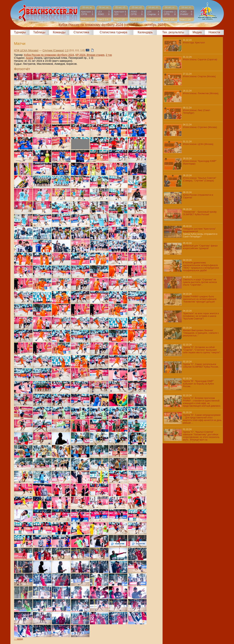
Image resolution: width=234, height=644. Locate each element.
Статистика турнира (113, 32)
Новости (214, 32)
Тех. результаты (173, 32)
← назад (19, 639)
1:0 (67, 50)
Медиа (197, 32)
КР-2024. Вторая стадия (90, 55)
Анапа (30, 58)
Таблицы (39, 32)
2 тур (109, 55)
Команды (59, 32)
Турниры (20, 32)
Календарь (145, 32)
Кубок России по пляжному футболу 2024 (49, 55)
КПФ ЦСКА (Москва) (26, 50)
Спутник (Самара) (53, 50)
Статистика (81, 32)
